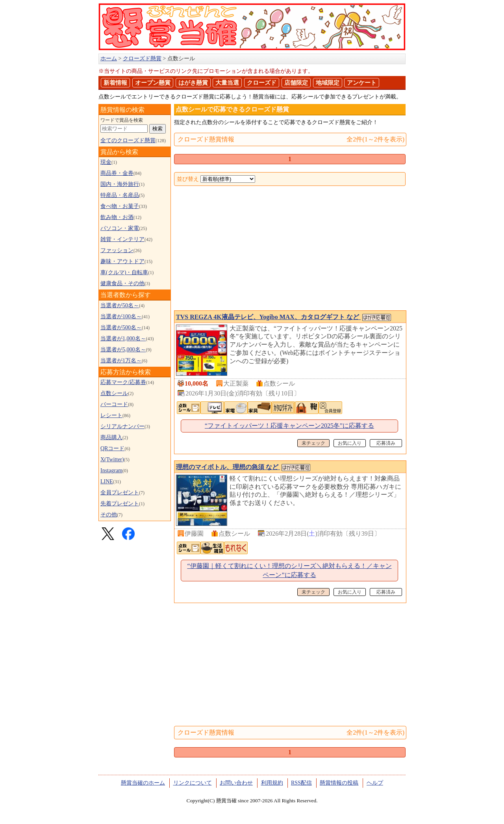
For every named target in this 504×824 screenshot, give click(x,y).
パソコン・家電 (120, 228)
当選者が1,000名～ (123, 339)
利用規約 (272, 783)
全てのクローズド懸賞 (128, 140)
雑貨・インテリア (122, 239)
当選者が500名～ (121, 328)
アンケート (362, 83)
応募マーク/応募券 (123, 382)
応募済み (386, 443)
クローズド (262, 83)
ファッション (117, 250)
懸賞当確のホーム (143, 783)
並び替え (188, 179)
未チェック (313, 443)
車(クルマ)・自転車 (124, 272)
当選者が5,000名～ (123, 350)
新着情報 (115, 83)
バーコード (114, 404)
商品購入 (111, 437)
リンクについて (193, 783)
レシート (111, 415)
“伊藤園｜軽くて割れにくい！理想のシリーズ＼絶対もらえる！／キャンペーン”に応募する (289, 570)
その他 (109, 515)
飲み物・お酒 (117, 217)
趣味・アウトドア (122, 261)
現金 (106, 162)
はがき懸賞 (193, 83)
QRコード (112, 448)
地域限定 (328, 83)
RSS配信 (301, 783)
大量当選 (227, 83)
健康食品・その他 (122, 283)
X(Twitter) (112, 459)
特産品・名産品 (120, 195)
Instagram (111, 470)
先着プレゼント (120, 504)
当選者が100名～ (121, 316)
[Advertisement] (290, 249)
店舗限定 (296, 83)
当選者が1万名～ (121, 361)
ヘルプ (375, 783)
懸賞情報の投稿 (339, 783)
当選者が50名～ (120, 305)
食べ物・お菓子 (120, 206)
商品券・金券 (117, 173)
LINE (107, 482)
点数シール (114, 393)
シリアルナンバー (122, 426)
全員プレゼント (120, 493)
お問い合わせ (236, 783)
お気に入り (350, 443)
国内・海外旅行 (120, 184)
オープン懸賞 (153, 83)
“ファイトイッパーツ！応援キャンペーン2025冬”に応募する (289, 426)
